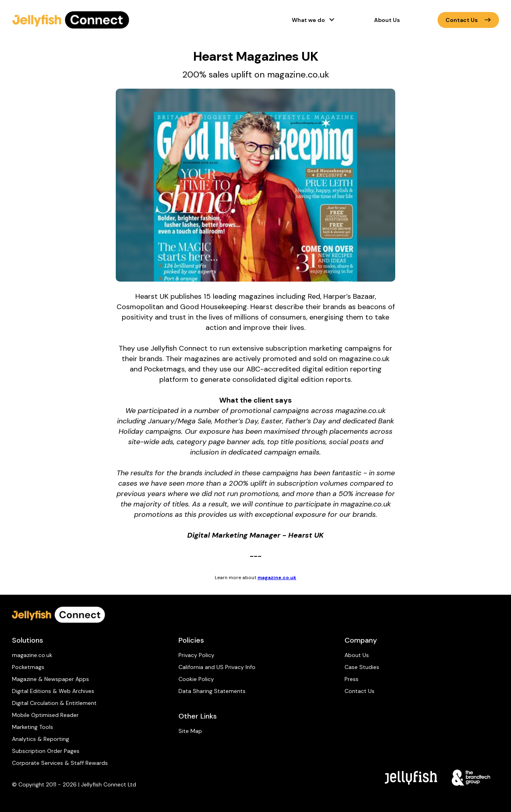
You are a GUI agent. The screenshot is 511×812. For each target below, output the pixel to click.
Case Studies (362, 667)
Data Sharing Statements (212, 691)
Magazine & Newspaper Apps (51, 679)
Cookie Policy (196, 679)
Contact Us (468, 20)
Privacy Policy (196, 655)
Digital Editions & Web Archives (53, 691)
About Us (387, 20)
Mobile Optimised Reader (45, 715)
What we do (308, 20)
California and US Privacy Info (217, 667)
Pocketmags (28, 667)
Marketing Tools (33, 727)
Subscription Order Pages (46, 751)
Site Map (190, 731)
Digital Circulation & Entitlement (54, 703)
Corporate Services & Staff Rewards (60, 763)
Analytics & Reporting (41, 739)
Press (352, 679)
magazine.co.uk (277, 578)
